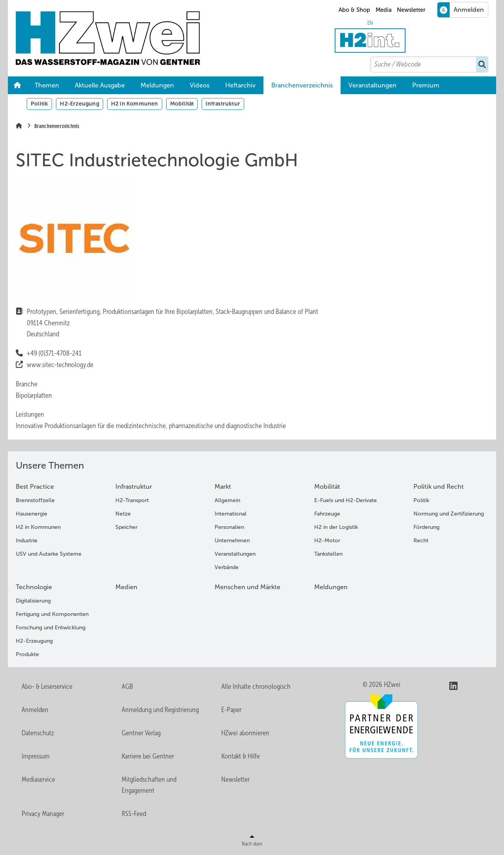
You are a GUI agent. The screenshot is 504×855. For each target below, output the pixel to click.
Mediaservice (38, 779)
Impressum (36, 756)
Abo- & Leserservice (47, 686)
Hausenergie (31, 514)
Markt (223, 487)
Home (17, 85)
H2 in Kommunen (135, 104)
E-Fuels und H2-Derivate (346, 500)
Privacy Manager (43, 814)
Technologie (34, 587)
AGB (127, 686)
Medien (126, 587)
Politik (39, 104)
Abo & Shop (354, 10)
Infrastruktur (223, 104)
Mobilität (182, 104)
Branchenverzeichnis (302, 85)
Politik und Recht (439, 487)
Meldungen (157, 85)
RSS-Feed (134, 814)
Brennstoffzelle (35, 500)
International (231, 514)
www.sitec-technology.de (60, 365)
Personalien (229, 527)
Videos (200, 85)
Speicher (126, 527)
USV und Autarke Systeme (49, 554)
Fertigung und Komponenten (52, 614)
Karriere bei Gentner (148, 756)
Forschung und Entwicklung (51, 628)
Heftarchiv (240, 85)
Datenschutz (38, 733)
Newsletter (411, 10)
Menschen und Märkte (247, 587)
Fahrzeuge (327, 514)
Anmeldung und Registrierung (160, 710)
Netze (123, 514)
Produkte (27, 654)
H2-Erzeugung (79, 104)
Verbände (227, 567)
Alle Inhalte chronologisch (256, 686)
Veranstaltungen (372, 85)
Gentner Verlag (141, 733)
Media (384, 10)
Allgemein (227, 500)
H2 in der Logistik (336, 527)
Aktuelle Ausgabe (100, 85)
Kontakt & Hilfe (241, 756)
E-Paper (231, 710)
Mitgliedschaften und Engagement (149, 785)
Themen (47, 85)
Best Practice (35, 487)
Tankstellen (328, 554)
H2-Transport (132, 500)
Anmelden (35, 710)
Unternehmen (232, 541)
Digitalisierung (33, 601)
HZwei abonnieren (245, 733)
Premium (426, 85)
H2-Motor (327, 541)
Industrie (27, 541)
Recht (421, 541)
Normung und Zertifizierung (449, 514)
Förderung (426, 527)
